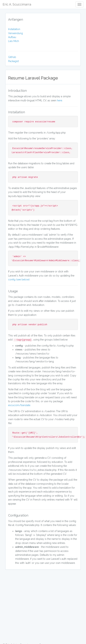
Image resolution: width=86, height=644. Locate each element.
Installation (14, 29)
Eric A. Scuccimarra (17, 4)
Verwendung (15, 33)
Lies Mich (14, 41)
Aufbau (12, 37)
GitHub (12, 57)
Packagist (13, 61)
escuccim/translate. (19, 405)
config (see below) (19, 280)
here (60, 100)
